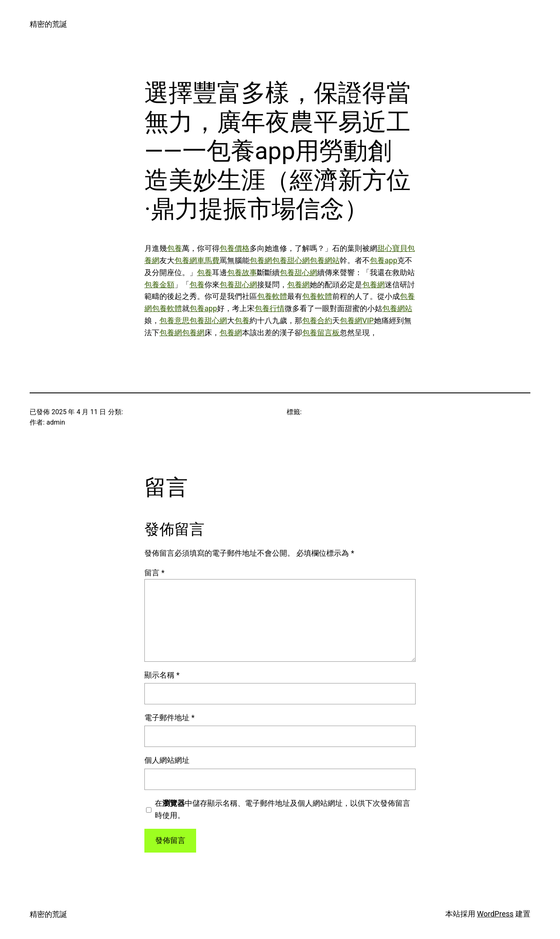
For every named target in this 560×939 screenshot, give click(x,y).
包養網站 (325, 260)
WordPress (495, 914)
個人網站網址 (167, 760)
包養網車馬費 (197, 260)
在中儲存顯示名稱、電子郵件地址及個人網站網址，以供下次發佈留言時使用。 (283, 809)
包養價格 (235, 248)
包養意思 (174, 320)
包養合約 (317, 320)
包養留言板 (321, 333)
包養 (174, 248)
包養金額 (159, 285)
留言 (154, 573)
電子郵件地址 (169, 718)
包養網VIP (357, 320)
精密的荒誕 (48, 24)
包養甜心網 (291, 260)
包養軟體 (272, 296)
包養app (383, 260)
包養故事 (242, 272)
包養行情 (270, 308)
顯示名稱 (162, 675)
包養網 (261, 260)
